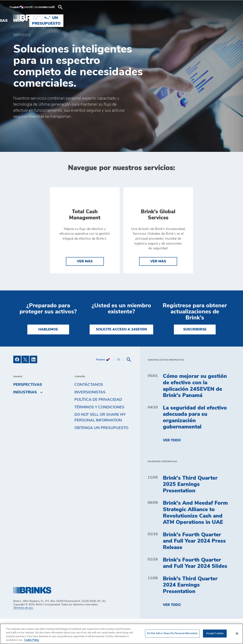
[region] (121, 634)
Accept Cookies (215, 633)
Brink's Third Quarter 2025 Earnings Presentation (190, 510)
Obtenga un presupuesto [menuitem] (199, 18)
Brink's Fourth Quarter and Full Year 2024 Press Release (194, 566)
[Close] (237, 633)
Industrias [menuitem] (135, 18)
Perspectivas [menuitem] (28, 410)
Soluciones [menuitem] (105, 18)
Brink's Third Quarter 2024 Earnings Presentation (190, 610)
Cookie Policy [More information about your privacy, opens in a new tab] (32, 640)
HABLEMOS (48, 355)
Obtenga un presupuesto (101, 453)
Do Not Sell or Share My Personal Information (100, 443)
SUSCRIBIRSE (195, 355)
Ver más (85, 287)
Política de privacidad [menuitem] (98, 425)
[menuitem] (24, 7)
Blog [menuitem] (158, 18)
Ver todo (172, 466)
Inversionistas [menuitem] (90, 417)
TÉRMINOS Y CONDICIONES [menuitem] (99, 432)
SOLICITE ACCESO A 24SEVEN (121, 355)
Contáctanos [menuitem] (89, 410)
